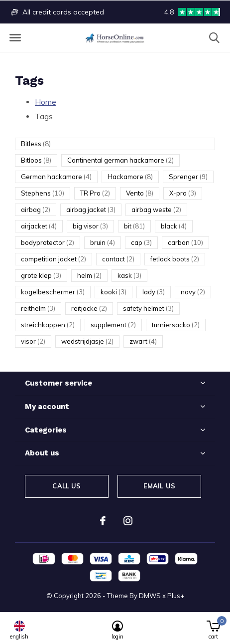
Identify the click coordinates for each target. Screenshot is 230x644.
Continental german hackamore (120, 160)
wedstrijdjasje (87, 341)
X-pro (183, 193)
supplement (113, 325)
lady (154, 292)
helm (89, 275)
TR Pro (95, 193)
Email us (159, 486)
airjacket (39, 226)
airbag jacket (91, 210)
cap (141, 242)
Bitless (36, 144)
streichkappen (48, 325)
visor (33, 341)
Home (46, 102)
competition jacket (54, 259)
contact (118, 259)
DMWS (150, 596)
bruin (103, 242)
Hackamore (130, 177)
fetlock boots (175, 259)
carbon (185, 242)
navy (193, 292)
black (174, 226)
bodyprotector (48, 242)
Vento (140, 193)
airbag (36, 210)
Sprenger (188, 177)
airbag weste (156, 210)
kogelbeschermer (53, 292)
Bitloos (36, 160)
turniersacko (176, 325)
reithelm (38, 308)
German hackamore (56, 177)
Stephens (43, 193)
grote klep (41, 275)
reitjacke (89, 308)
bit (134, 226)
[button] (15, 38)
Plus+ (176, 596)
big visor (90, 226)
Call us (66, 486)
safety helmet (148, 308)
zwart (143, 341)
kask (129, 275)
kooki (114, 292)
